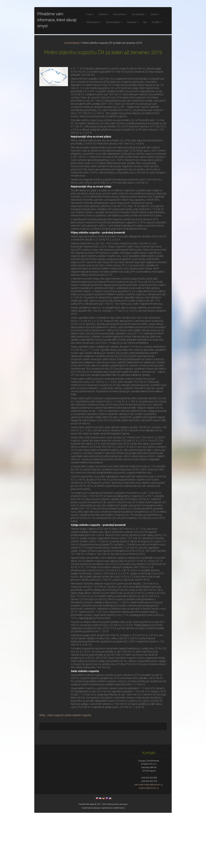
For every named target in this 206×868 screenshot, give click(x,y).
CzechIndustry (72, 98)
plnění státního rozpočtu (78, 771)
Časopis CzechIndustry (103, 863)
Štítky (42, 771)
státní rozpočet (55, 771)
